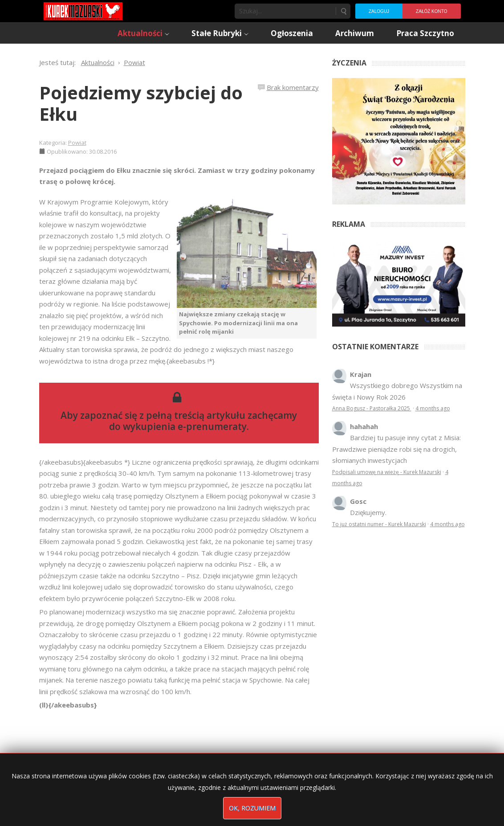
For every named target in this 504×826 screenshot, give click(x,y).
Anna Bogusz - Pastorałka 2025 (372, 408)
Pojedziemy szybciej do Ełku (141, 103)
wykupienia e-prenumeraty (185, 426)
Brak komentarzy (293, 87)
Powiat (77, 143)
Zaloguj (379, 11)
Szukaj (343, 11)
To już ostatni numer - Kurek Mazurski (379, 524)
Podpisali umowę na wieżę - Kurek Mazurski (387, 472)
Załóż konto (431, 11)
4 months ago (433, 408)
